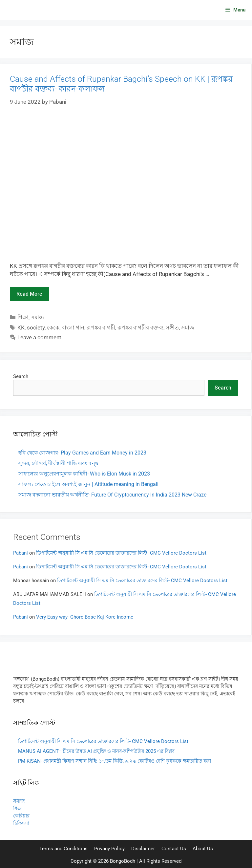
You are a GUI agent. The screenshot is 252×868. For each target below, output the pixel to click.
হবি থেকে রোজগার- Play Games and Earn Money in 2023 (82, 453)
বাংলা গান (73, 328)
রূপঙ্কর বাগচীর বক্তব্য (140, 328)
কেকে (53, 328)
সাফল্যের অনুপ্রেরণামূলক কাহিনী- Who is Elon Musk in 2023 (84, 474)
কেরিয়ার (21, 816)
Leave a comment (39, 337)
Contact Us (174, 849)
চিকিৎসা (21, 823)
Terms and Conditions (63, 849)
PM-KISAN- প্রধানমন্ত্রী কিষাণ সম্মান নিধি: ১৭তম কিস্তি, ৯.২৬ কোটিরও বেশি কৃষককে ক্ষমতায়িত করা (115, 761)
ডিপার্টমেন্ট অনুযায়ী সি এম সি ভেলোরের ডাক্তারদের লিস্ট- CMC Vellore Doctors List (121, 553)
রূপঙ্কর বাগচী (101, 328)
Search (21, 376)
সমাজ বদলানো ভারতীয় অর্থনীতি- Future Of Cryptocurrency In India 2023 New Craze (112, 495)
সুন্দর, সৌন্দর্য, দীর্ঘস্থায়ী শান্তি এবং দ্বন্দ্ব (58, 463)
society (36, 328)
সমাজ (37, 317)
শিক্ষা (23, 317)
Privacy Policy (109, 849)
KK (21, 328)
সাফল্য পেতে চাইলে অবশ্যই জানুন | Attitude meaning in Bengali (88, 484)
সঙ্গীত (172, 328)
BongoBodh (123, 861)
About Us (203, 849)
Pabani (21, 553)
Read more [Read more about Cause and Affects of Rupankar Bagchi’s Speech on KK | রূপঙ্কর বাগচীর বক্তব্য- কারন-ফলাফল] (29, 294)
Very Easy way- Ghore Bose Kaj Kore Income (85, 617)
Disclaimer (143, 849)
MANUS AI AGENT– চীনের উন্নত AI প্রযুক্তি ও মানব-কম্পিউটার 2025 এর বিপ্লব (96, 751)
